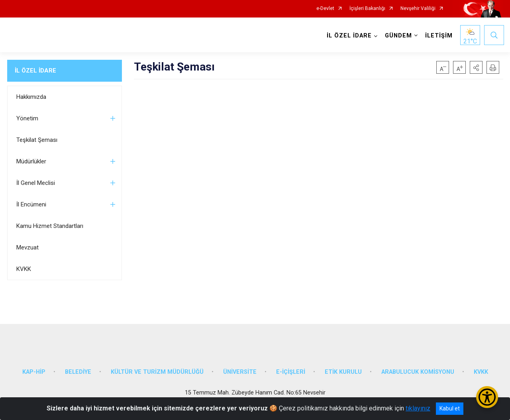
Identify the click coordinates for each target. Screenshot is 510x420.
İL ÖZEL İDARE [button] (348, 36)
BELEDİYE (78, 369)
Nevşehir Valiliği (418, 9)
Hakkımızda (31, 97)
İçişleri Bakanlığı (367, 9)
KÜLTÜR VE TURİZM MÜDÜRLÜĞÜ (157, 369)
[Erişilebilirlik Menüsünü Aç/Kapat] (487, 397)
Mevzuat (27, 247)
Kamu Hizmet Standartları (50, 226)
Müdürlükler (31, 161)
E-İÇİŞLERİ (291, 369)
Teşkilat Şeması (37, 140)
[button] (476, 67)
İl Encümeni (31, 204)
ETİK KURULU (343, 369)
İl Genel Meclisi (36, 183)
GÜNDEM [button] (398, 36)
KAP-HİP (34, 369)
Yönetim (27, 118)
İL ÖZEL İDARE (35, 71)
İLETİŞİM (438, 36)
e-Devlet (325, 9)
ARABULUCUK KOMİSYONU (418, 369)
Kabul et (450, 408)
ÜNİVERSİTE (240, 369)
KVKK (24, 269)
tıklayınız (418, 408)
